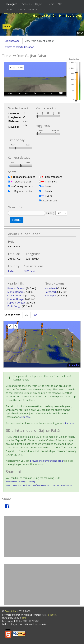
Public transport (53, 177)
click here (25, 417)
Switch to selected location (20, 47)
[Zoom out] (16, 326)
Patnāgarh (51, 292)
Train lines (51, 182)
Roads (48, 191)
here (24, 618)
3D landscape (12, 41)
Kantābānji (51, 288)
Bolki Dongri (14, 306)
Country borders (24, 186)
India (11, 271)
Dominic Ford (11, 611)
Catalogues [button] (11, 4)
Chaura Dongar (16, 295)
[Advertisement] (42, 536)
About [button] (32, 9)
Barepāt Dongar (16, 288)
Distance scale (49, 201)
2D (35, 315)
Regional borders (24, 191)
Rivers (48, 196)
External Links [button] (15, 9)
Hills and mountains (24, 177)
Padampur (51, 295)
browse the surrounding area (46, 461)
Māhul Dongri (15, 292)
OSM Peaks (30, 271)
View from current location (40, 41)
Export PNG (17, 68)
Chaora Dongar (16, 299)
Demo (51, 4)
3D (27, 315)
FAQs (59, 4)
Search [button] (26, 4)
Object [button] (39, 4)
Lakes (48, 186)
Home (7, 27)
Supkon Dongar (16, 303)
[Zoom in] (10, 326)
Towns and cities (22, 182)
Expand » (74, 365)
